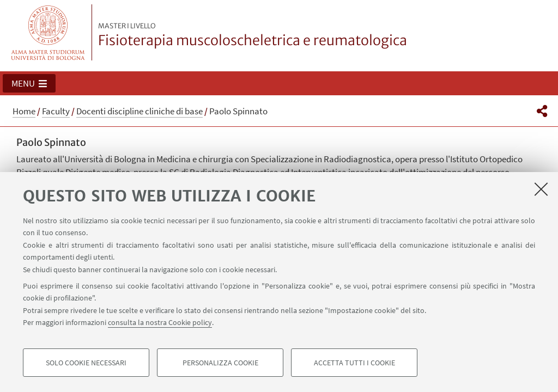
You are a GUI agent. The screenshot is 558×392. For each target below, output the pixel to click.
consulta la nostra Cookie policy (160, 322)
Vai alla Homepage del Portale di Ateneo (48, 32)
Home (24, 111)
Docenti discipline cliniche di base (139, 111)
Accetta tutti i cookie (354, 363)
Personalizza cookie (220, 363)
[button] (29, 83)
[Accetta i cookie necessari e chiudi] (541, 189)
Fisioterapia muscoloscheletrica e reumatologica (253, 35)
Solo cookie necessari (86, 363)
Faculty (56, 111)
